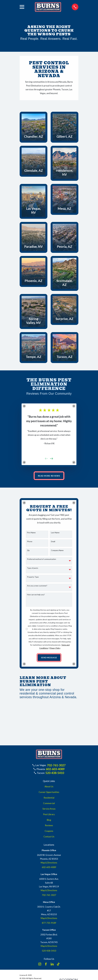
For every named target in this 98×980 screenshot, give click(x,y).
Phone (30, 542)
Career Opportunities (49, 793)
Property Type (33, 577)
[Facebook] (46, 965)
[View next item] (51, 459)
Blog (49, 820)
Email (53, 542)
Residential (49, 798)
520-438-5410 (55, 773)
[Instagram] (40, 965)
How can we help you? (36, 595)
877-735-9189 (49, 923)
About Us (49, 787)
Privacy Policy (55, 648)
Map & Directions (49, 863)
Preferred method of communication (42, 559)
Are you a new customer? (37, 586)
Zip (28, 551)
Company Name (57, 551)
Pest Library (49, 815)
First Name (31, 533)
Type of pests (33, 568)
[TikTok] (58, 965)
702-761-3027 (56, 766)
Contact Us (49, 837)
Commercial (49, 804)
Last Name (55, 533)
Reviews (49, 826)
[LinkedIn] (52, 965)
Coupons (49, 832)
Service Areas (49, 809)
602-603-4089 (55, 769)
